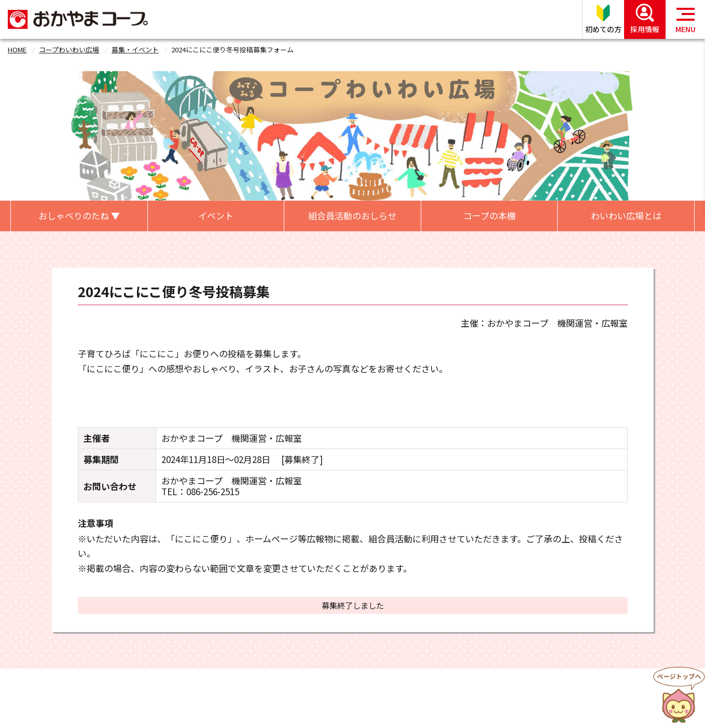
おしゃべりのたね (79, 215)
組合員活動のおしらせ (352, 215)
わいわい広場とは (626, 215)
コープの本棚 (489, 215)
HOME (17, 50)
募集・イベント (135, 50)
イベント (216, 215)
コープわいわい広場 (69, 50)
